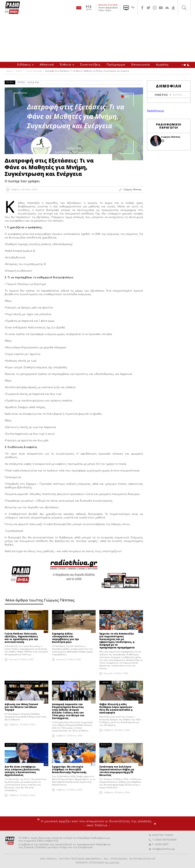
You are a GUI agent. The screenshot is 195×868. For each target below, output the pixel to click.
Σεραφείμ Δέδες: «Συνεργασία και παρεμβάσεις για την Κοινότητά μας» (65, 638)
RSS (106, 859)
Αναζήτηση (184, 8)
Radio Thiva (12, 8)
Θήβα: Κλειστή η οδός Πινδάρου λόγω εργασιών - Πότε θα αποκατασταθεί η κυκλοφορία (116, 708)
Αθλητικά (47, 65)
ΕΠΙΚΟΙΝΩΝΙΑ (119, 859)
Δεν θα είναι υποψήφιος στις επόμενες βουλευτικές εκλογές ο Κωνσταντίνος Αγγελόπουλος (22, 771)
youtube (161, 8)
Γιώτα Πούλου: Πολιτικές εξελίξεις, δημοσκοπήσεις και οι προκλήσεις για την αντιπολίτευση (21, 638)
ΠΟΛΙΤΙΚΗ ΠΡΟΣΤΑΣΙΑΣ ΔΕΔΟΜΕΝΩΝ (80, 859)
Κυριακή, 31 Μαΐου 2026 (21, 660)
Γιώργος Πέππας (171, 137)
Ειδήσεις (24, 65)
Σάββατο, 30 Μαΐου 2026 (22, 725)
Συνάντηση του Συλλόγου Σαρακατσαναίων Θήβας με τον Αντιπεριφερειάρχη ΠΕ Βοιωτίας (117, 771)
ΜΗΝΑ (178, 95)
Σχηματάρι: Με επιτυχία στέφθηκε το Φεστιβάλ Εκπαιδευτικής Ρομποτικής (69, 769)
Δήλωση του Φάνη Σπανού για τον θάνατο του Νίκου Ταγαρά (21, 707)
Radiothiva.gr (156, 111)
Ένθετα (66, 65)
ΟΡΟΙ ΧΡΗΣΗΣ (48, 859)
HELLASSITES (112, 863)
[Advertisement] (97, 39)
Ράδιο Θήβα (105, 11)
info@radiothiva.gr (164, 849)
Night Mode (186, 65)
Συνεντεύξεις (90, 65)
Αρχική (9, 71)
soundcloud (167, 8)
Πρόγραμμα (116, 65)
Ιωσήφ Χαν (33, 82)
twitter (148, 8)
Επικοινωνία (141, 65)
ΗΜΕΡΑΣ (161, 95)
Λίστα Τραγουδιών (108, 8)
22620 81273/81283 (166, 840)
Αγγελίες (162, 65)
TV (133, 8)
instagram (155, 8)
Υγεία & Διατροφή (34, 71)
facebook (142, 8)
